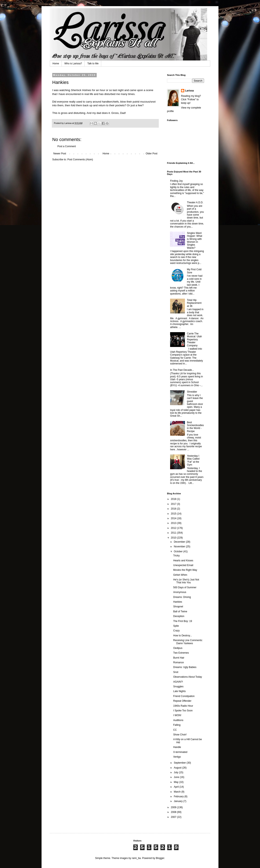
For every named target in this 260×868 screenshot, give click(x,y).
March (178, 792)
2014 (174, 518)
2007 (174, 817)
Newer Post (60, 154)
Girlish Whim (180, 575)
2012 (174, 528)
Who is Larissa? (73, 64)
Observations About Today (188, 677)
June (177, 777)
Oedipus (178, 648)
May (176, 782)
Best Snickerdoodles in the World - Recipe (195, 427)
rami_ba (136, 858)
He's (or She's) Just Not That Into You (186, 581)
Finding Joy (176, 181)
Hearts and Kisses (183, 561)
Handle (177, 747)
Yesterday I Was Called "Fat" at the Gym (193, 460)
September (180, 763)
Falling (177, 725)
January (179, 801)
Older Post (151, 154)
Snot (176, 672)
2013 (174, 523)
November (180, 547)
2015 (174, 514)
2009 (174, 807)
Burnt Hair (179, 658)
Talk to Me (93, 64)
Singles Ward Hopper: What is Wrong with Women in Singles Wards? (195, 240)
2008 (174, 812)
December (180, 542)
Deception (179, 616)
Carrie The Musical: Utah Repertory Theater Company (194, 340)
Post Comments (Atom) (80, 159)
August (178, 768)
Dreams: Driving (182, 597)
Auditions (178, 720)
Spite (176, 626)
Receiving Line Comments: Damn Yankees (188, 642)
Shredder (192, 392)
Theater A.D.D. (195, 202)
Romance (178, 662)
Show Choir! (180, 735)
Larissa (189, 91)
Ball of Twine (180, 611)
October (179, 551)
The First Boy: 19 (183, 621)
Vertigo (177, 757)
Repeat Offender (182, 701)
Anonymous (180, 592)
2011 (174, 533)
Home (56, 64)
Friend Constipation (184, 696)
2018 (174, 499)
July (176, 772)
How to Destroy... (183, 636)
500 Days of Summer (185, 587)
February (179, 796)
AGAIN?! (178, 682)
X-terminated (180, 752)
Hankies (178, 602)
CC (175, 730)
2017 (174, 504)
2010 (174, 538)
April (177, 787)
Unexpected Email (183, 565)
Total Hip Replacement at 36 (194, 303)
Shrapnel (178, 607)
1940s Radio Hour (183, 706)
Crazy (176, 631)
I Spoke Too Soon (183, 711)
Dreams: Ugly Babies (185, 667)
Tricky (176, 556)
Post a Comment (67, 146)
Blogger (160, 858)
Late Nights (179, 691)
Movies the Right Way (185, 570)
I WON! (177, 715)
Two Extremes (181, 653)
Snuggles (178, 687)
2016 (174, 509)
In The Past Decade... (182, 370)
